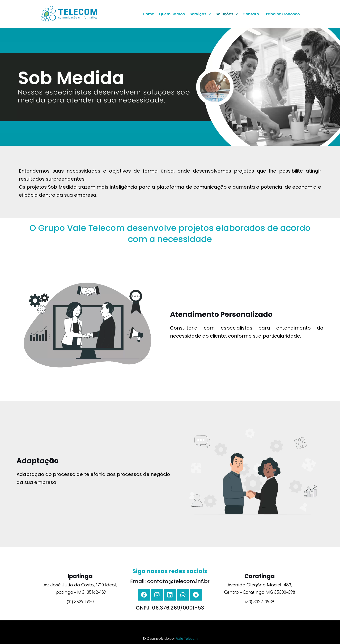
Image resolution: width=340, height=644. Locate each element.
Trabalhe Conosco (282, 14)
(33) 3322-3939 (260, 602)
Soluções (227, 14)
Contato (251, 14)
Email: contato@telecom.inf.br (170, 581)
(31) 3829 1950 (80, 602)
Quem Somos (172, 14)
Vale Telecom (187, 638)
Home (149, 14)
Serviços (200, 14)
